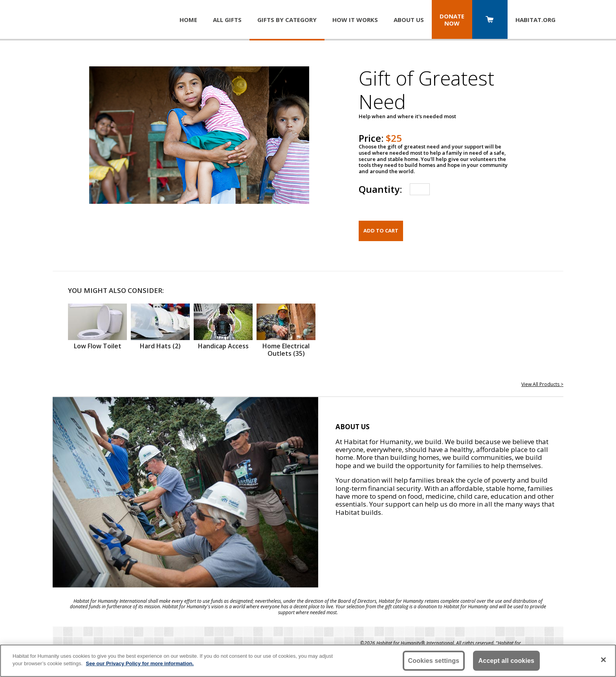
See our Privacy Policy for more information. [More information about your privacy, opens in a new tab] (140, 663)
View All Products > (542, 384)
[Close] (603, 660)
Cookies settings (434, 661)
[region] (308, 661)
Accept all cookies (507, 661)
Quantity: (380, 189)
